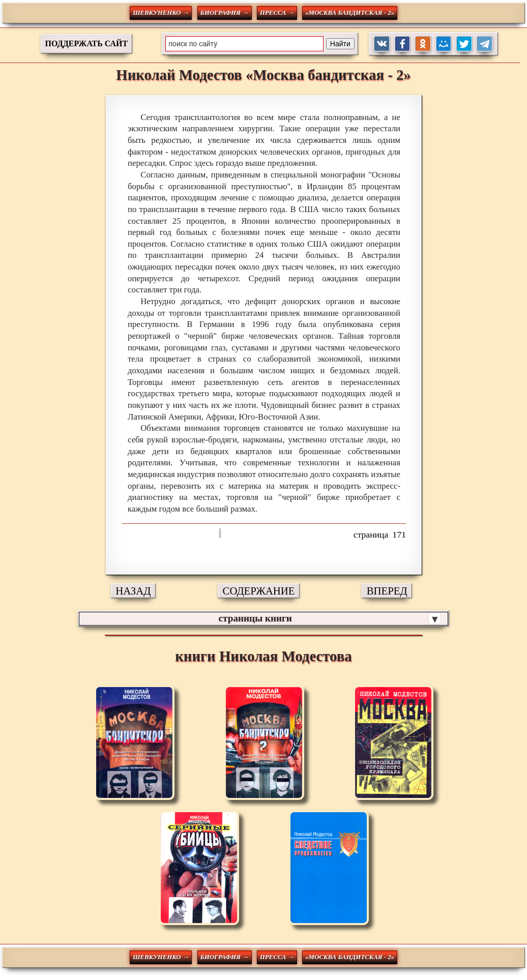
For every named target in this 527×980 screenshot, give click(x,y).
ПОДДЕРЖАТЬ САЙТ (87, 43)
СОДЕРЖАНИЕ (259, 591)
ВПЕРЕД (387, 591)
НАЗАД (133, 591)
